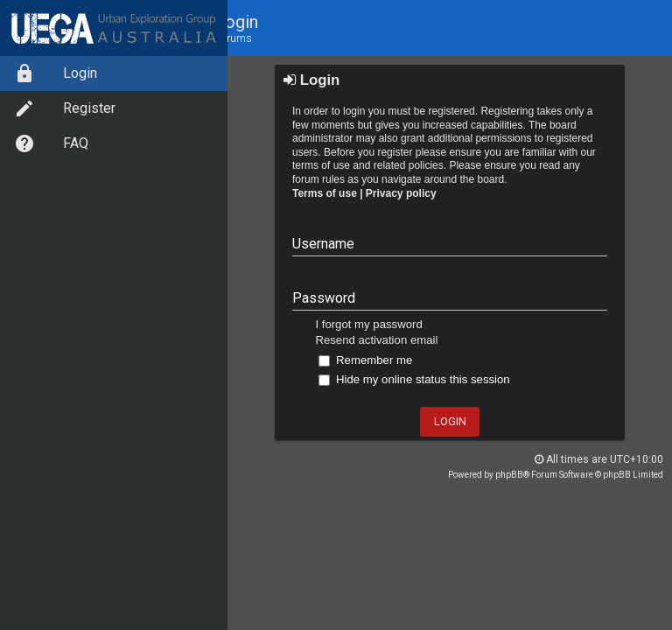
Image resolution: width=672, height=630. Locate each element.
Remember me (365, 360)
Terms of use (325, 193)
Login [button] (450, 421)
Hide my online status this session (414, 379)
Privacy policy (401, 193)
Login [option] (56, 73)
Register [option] (65, 108)
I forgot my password (368, 324)
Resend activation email (376, 340)
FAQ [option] (51, 143)
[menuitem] (114, 73)
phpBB (509, 475)
